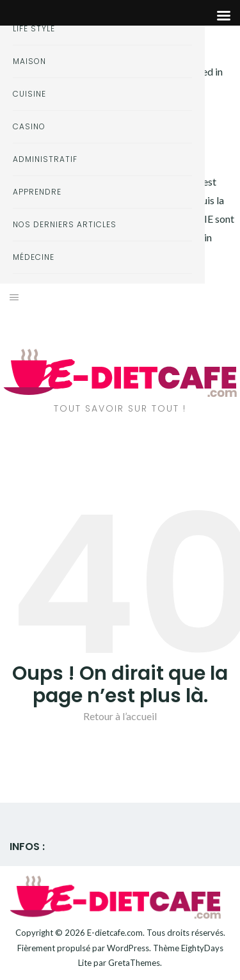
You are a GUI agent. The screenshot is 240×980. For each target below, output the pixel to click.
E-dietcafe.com (115, 933)
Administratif (45, 159)
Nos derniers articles (65, 224)
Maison (29, 61)
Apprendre (37, 192)
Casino (29, 126)
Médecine (34, 257)
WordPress (128, 948)
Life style (34, 28)
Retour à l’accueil (120, 716)
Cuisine (29, 94)
